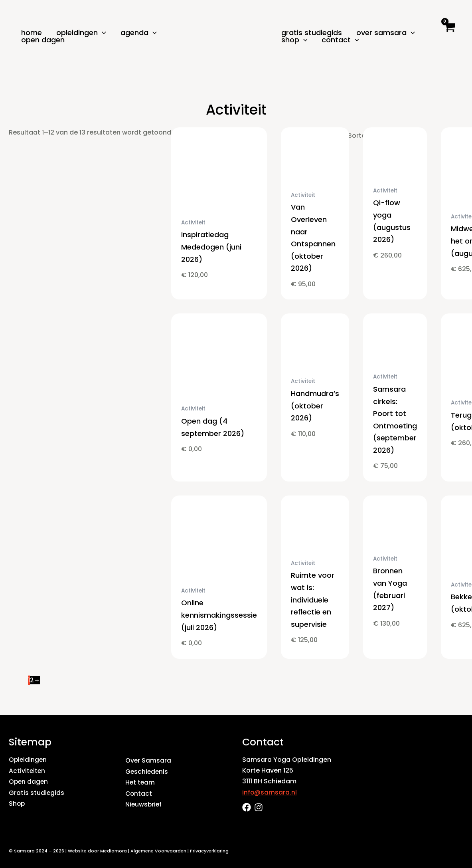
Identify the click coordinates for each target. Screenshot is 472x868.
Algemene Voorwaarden (158, 851)
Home (32, 33)
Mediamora (114, 851)
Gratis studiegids (312, 33)
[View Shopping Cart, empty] (449, 34)
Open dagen (43, 40)
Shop (294, 40)
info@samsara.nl (270, 792)
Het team (140, 782)
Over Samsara (386, 33)
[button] (102, 33)
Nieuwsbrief (144, 804)
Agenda (139, 33)
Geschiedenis (147, 771)
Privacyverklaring (209, 851)
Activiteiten (27, 770)
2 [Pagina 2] (32, 680)
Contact (340, 40)
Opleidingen (81, 33)
